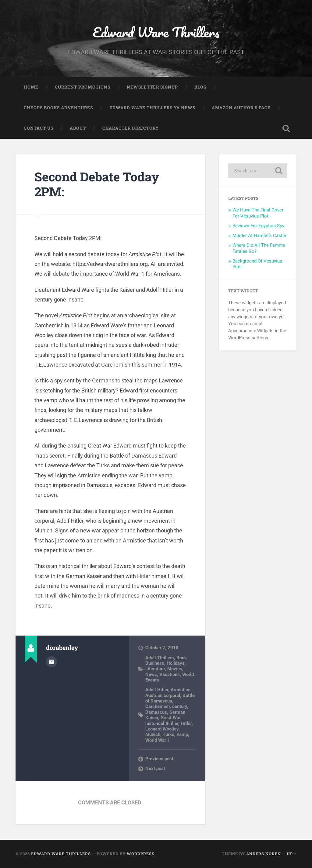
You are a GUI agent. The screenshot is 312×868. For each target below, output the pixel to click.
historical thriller (162, 723)
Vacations (170, 675)
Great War (170, 718)
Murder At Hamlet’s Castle (259, 235)
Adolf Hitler (157, 690)
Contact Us (39, 128)
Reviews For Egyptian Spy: (259, 226)
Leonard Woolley (162, 729)
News (151, 675)
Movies (175, 669)
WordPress (141, 854)
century (180, 706)
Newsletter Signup (152, 87)
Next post (155, 769)
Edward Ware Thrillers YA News (152, 108)
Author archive (51, 662)
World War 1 (158, 740)
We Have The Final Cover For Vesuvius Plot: (258, 213)
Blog (200, 87)
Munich (153, 734)
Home (31, 87)
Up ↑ (291, 854)
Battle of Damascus (170, 698)
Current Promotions (83, 87)
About (78, 128)
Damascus (156, 712)
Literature (155, 669)
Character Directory (131, 128)
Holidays (176, 663)
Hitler (186, 723)
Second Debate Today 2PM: (97, 184)
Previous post (159, 759)
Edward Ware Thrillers (156, 32)
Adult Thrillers (160, 658)
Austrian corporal (163, 695)
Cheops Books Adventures (58, 108)
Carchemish (158, 706)
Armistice (181, 690)
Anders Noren (264, 854)
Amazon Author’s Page (241, 108)
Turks (168, 734)
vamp (182, 734)
